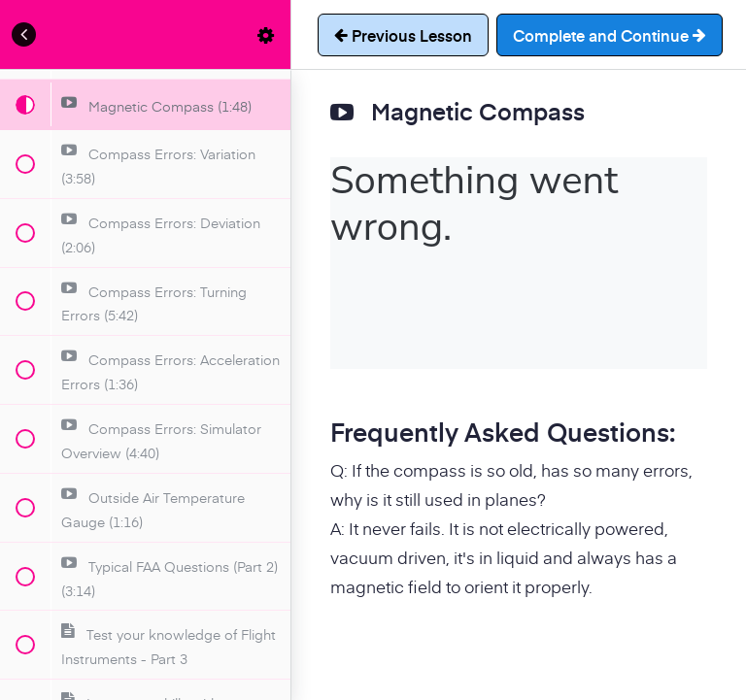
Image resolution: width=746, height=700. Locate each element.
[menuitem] (266, 34)
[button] (24, 34)
